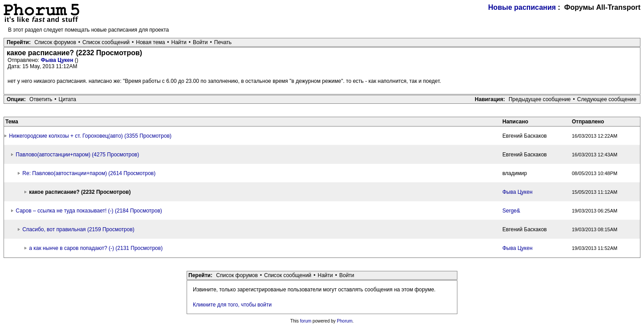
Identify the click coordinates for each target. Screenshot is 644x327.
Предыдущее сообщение (540, 99)
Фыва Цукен (57, 60)
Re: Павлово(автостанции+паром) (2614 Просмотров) (89, 173)
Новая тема (150, 42)
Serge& (511, 211)
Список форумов (55, 42)
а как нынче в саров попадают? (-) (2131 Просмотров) (96, 248)
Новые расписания (522, 7)
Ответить (41, 99)
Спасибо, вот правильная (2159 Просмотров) (78, 229)
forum (306, 321)
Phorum (344, 321)
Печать (223, 42)
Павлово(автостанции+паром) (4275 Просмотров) (77, 155)
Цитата (67, 99)
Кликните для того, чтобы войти (232, 305)
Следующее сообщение (607, 99)
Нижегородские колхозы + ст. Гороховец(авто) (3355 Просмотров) (90, 136)
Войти (200, 42)
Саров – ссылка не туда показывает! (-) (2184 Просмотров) (89, 211)
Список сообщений (106, 42)
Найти (179, 42)
